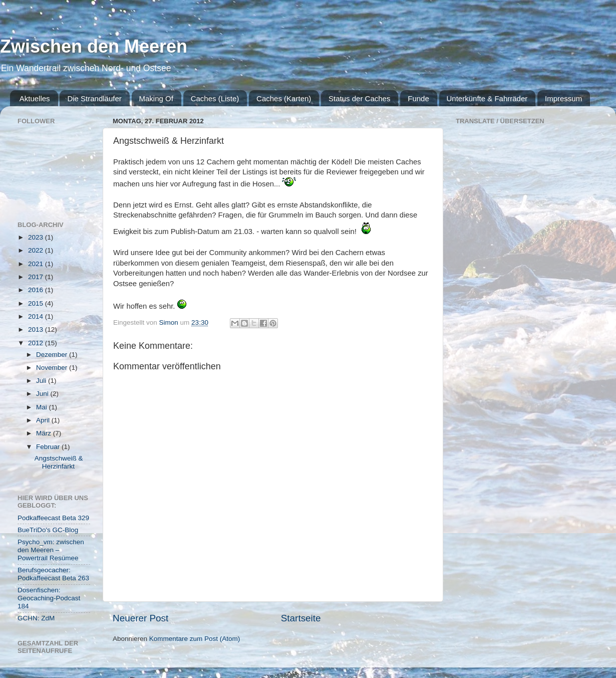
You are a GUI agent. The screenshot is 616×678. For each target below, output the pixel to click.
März (45, 433)
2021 (37, 264)
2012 (37, 343)
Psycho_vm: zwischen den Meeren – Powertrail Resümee (51, 550)
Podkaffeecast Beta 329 (53, 518)
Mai (43, 407)
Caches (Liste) (215, 98)
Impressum (563, 98)
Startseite (301, 618)
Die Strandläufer (94, 98)
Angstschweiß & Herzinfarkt (59, 462)
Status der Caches (359, 98)
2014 (37, 316)
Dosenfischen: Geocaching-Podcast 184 (49, 598)
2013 (37, 329)
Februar (49, 447)
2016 (37, 290)
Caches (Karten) (284, 98)
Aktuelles (35, 98)
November (53, 368)
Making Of (156, 98)
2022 (37, 250)
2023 (37, 237)
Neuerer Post (140, 618)
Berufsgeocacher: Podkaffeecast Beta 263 (53, 574)
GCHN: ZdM (36, 618)
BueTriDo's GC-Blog (48, 530)
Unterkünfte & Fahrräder (487, 98)
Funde (418, 98)
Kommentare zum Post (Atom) (195, 639)
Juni (43, 394)
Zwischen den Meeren (94, 46)
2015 (37, 303)
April (44, 420)
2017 (37, 277)
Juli (42, 381)
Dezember (53, 355)
